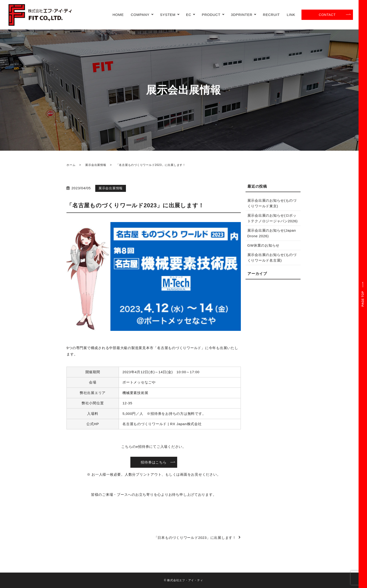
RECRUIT (271, 15)
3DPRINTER (242, 15)
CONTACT (327, 15)
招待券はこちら (154, 462)
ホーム (71, 165)
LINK (291, 15)
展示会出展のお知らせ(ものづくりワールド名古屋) (272, 257)
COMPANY (140, 15)
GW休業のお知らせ (264, 245)
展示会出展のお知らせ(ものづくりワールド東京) (272, 203)
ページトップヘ (363, 294)
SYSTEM (168, 15)
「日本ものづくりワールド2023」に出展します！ (195, 538)
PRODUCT (211, 15)
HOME (118, 15)
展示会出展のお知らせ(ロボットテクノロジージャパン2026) (273, 218)
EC (189, 15)
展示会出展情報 (96, 165)
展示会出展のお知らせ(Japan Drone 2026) (272, 233)
